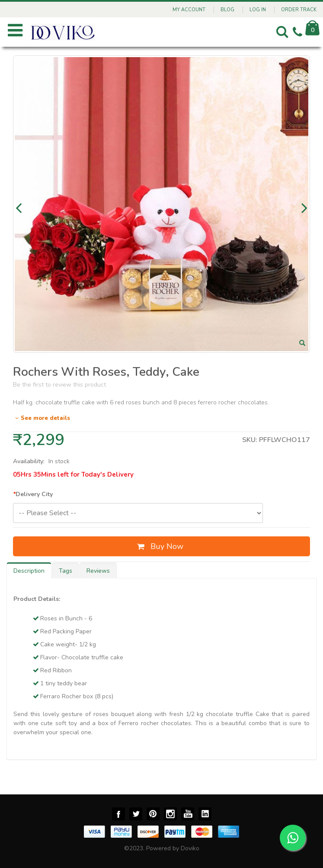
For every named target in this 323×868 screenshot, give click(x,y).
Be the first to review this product (59, 385)
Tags (66, 571)
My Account (189, 10)
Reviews (98, 571)
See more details (42, 418)
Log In (258, 10)
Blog (227, 10)
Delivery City (33, 494)
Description (29, 571)
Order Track (299, 10)
